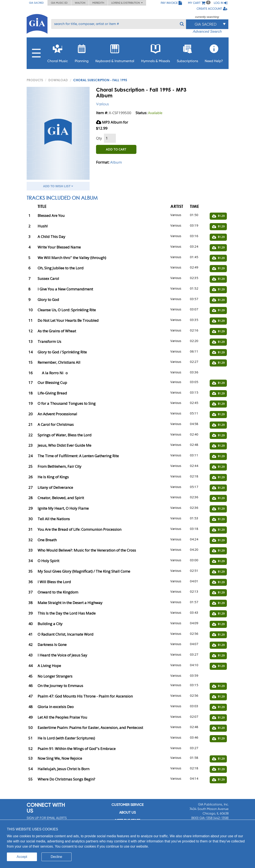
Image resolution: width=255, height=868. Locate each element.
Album (116, 162)
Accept (22, 857)
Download (58, 80)
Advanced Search (207, 31)
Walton (80, 3)
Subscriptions (187, 52)
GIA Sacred (36, 3)
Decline (56, 857)
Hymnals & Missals (156, 52)
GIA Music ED (59, 3)
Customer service (127, 805)
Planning (82, 52)
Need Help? (214, 52)
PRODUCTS (35, 80)
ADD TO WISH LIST (58, 186)
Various (102, 104)
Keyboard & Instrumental (115, 52)
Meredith (98, 3)
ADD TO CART (116, 149)
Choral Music (58, 52)
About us (127, 812)
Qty (99, 138)
